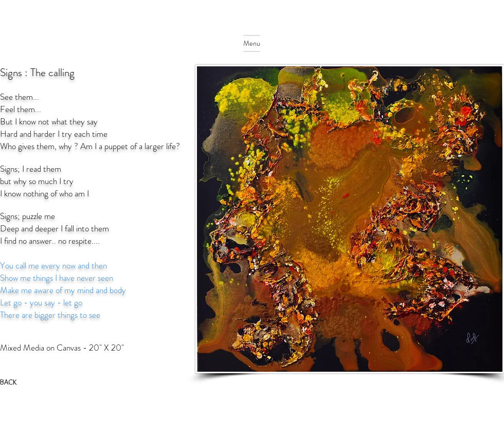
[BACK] (10, 382)
